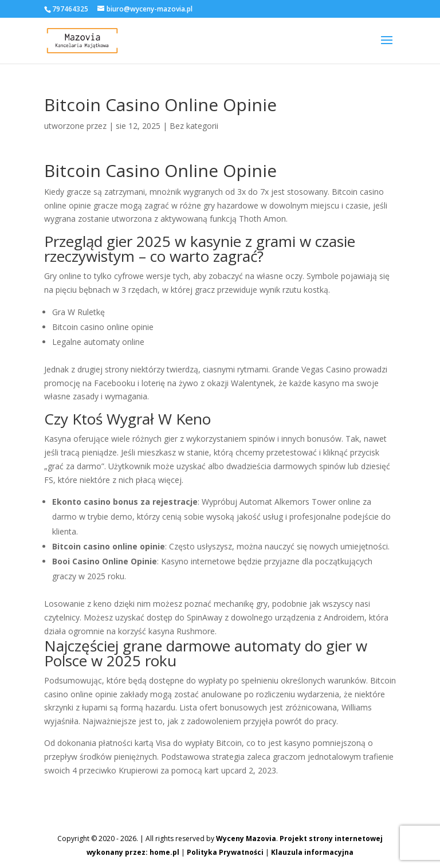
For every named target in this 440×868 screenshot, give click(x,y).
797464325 (70, 9)
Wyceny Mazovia (246, 838)
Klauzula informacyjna (312, 852)
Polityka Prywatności (225, 852)
